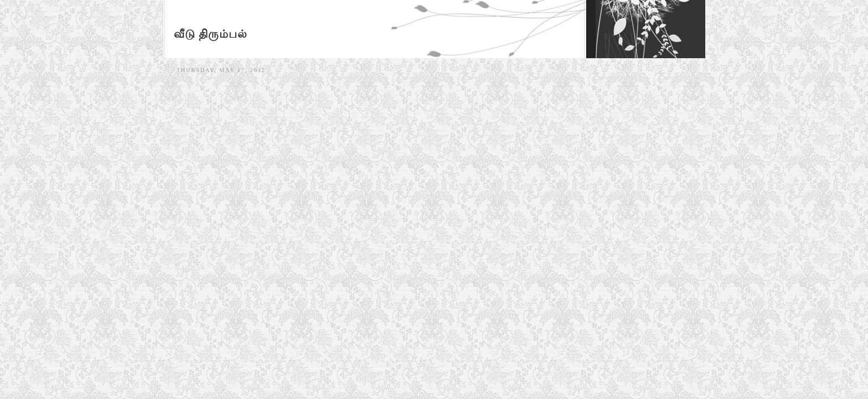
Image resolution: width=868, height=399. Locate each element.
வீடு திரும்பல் (211, 34)
